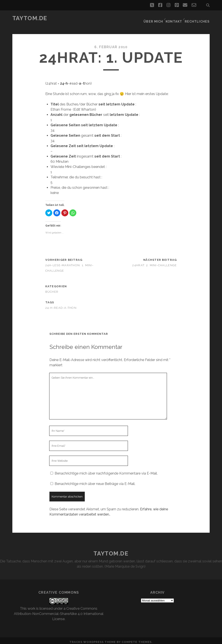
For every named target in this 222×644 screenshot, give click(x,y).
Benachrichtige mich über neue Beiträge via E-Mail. (95, 481)
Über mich (154, 18)
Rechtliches (198, 18)
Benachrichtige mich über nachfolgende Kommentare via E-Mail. (106, 471)
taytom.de (30, 18)
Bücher (52, 289)
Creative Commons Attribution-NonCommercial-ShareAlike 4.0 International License (59, 611)
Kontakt (175, 18)
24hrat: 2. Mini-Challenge (154, 263)
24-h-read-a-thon (61, 305)
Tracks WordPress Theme (93, 639)
